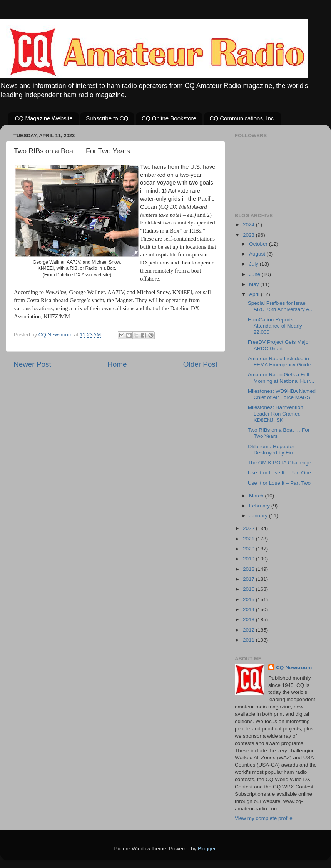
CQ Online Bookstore (169, 118)
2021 (249, 539)
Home (117, 364)
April (255, 294)
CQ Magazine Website (44, 118)
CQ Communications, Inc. (243, 118)
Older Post (200, 364)
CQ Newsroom (294, 668)
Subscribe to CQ (107, 118)
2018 (249, 569)
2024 (249, 225)
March (257, 496)
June (255, 274)
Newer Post (32, 364)
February (260, 506)
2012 (249, 630)
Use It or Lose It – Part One (279, 473)
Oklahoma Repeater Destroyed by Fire (271, 450)
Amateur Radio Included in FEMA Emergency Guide (279, 362)
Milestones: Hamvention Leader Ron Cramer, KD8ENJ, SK (276, 413)
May (255, 284)
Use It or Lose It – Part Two (279, 483)
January (259, 516)
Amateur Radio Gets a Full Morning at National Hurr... (281, 378)
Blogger (207, 849)
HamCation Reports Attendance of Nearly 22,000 (275, 326)
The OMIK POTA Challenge (280, 463)
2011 (249, 640)
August (258, 254)
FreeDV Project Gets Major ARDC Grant (279, 345)
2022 (249, 528)
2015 (249, 599)
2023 (249, 235)
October (259, 244)
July (254, 264)
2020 (249, 549)
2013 (249, 619)
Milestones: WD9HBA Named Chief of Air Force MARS (282, 394)
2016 (249, 589)
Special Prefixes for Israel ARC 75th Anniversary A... (281, 306)
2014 (249, 609)
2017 (249, 579)
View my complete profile (264, 818)
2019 (249, 559)
